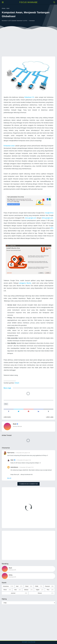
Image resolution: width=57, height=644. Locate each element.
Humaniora (6, 586)
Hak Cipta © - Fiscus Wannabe (29, 642)
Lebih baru (7, 417)
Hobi (15, 590)
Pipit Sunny (11, 453)
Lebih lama (50, 417)
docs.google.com (31, 218)
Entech (17, 383)
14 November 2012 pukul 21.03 (23, 453)
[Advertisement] (28, 41)
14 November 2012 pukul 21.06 (24, 460)
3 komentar (32, 21)
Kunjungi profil (12, 570)
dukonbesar (14, 467)
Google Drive (49, 213)
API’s (52, 228)
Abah (15, 424)
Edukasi (26, 590)
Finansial (47, 586)
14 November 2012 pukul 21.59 (26, 467)
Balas (9, 478)
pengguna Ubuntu (25, 283)
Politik (37, 586)
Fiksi (48, 590)
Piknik (5, 590)
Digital (38, 590)
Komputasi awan (9, 146)
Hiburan (40, 593)
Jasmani (13, 593)
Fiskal (27, 586)
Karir (6, 404)
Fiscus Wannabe (29, 2)
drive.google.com (47, 218)
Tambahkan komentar (28, 484)
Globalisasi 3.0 (29, 97)
